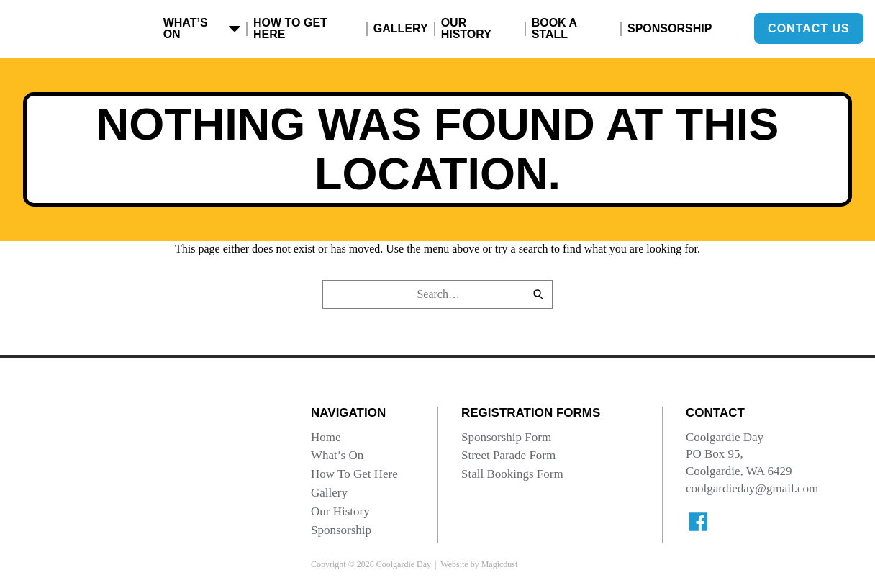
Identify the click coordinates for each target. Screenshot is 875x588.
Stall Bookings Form (512, 474)
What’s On (202, 28)
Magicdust (500, 564)
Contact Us (809, 28)
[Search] (538, 294)
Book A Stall (554, 28)
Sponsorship (670, 28)
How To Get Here (290, 28)
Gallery (401, 28)
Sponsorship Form (506, 437)
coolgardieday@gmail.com (752, 488)
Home (326, 437)
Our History (466, 28)
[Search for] (437, 294)
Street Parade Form (508, 455)
